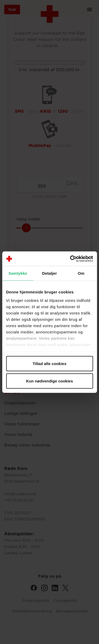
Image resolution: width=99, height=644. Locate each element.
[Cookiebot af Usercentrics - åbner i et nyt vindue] (70, 259)
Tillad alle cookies (49, 364)
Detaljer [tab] (50, 273)
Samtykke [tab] (18, 273)
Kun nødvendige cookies (50, 381)
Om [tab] (81, 273)
